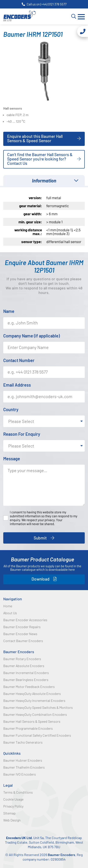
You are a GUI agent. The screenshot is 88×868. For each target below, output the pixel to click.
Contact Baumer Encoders (23, 641)
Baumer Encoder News (20, 634)
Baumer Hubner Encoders (23, 760)
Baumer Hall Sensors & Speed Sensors (32, 721)
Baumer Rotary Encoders (22, 659)
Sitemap (9, 813)
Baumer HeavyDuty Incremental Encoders (34, 700)
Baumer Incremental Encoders (26, 673)
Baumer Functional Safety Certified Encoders (37, 735)
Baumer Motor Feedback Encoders (29, 687)
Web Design (12, 820)
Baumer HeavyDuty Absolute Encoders (32, 694)
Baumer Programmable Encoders (28, 728)
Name (9, 311)
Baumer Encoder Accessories (25, 620)
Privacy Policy (13, 806)
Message (12, 459)
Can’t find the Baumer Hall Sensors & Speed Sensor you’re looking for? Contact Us (40, 159)
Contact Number (19, 360)
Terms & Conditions (18, 792)
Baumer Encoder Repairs (22, 627)
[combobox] (44, 421)
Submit (40, 538)
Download (41, 579)
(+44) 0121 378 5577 (53, 4)
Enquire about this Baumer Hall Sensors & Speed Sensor (35, 138)
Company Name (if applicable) (32, 336)
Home (8, 606)
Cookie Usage (13, 799)
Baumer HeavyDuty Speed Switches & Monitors (38, 707)
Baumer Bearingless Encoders (26, 680)
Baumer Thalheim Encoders (24, 767)
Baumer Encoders (19, 652)
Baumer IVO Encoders (20, 774)
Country (11, 409)
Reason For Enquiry (22, 434)
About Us (10, 613)
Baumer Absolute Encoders (24, 666)
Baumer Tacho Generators (23, 742)
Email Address (17, 385)
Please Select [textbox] (21, 421)
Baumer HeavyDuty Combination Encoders (35, 714)
